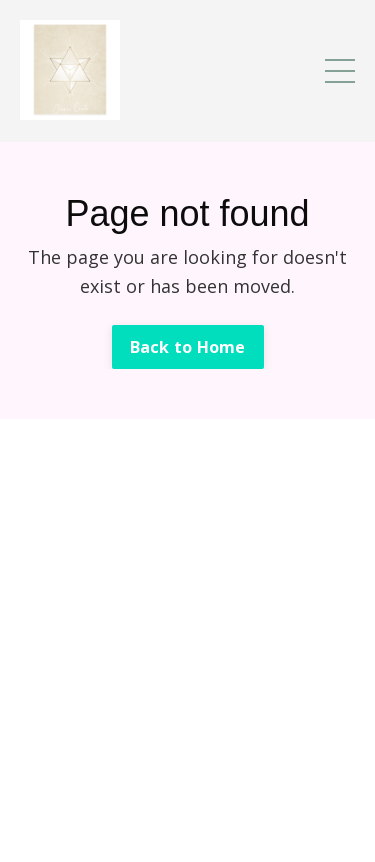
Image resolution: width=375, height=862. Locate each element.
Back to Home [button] (188, 347)
